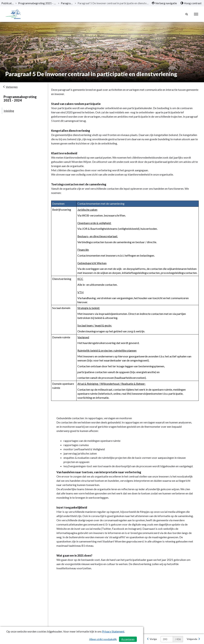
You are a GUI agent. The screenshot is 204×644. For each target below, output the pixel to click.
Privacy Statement (113, 631)
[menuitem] (164, 3)
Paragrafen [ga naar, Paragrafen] (67, 3)
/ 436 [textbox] (178, 639)
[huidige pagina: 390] (167, 639)
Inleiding (9, 111)
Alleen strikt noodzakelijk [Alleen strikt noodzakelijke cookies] (103, 639)
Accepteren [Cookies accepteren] (128, 639)
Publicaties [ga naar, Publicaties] (8, 3)
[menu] (196, 14)
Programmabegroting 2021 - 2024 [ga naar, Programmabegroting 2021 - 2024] (37, 3)
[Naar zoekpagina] (187, 14)
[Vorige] (152, 639)
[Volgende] (194, 639)
